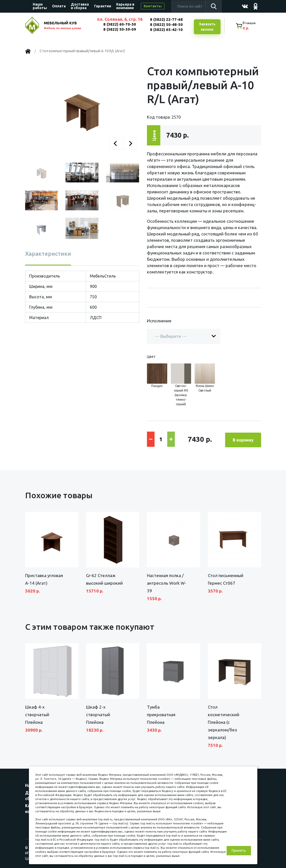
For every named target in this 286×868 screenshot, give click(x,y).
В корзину (243, 439)
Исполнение (159, 321)
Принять (239, 851)
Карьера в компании (125, 6)
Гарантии (103, 6)
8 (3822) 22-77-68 (166, 19)
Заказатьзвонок (207, 27)
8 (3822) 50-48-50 (166, 24)
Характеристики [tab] (48, 254)
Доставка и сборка (80, 6)
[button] (116, 144)
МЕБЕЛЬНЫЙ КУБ (68, 26)
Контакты (153, 6)
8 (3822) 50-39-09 (119, 29)
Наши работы (40, 6)
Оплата (59, 6)
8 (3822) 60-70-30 (119, 24)
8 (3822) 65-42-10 (166, 30)
